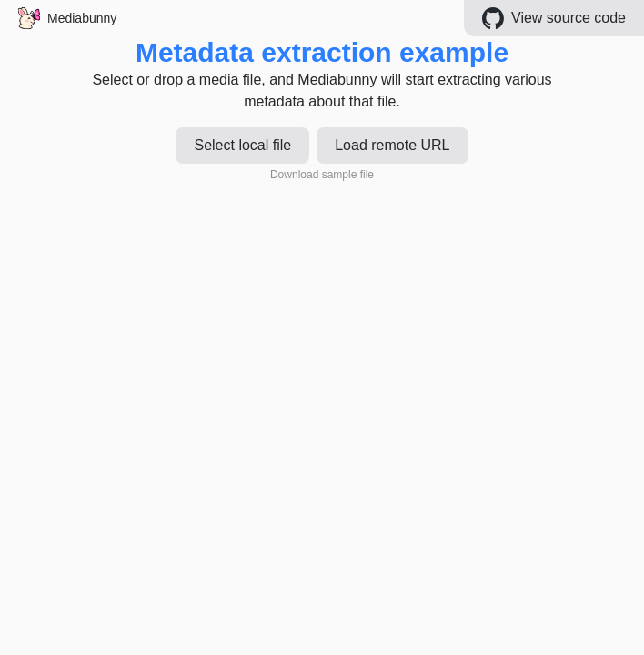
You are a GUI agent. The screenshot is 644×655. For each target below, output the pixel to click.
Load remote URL (392, 145)
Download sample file (322, 175)
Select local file (242, 145)
